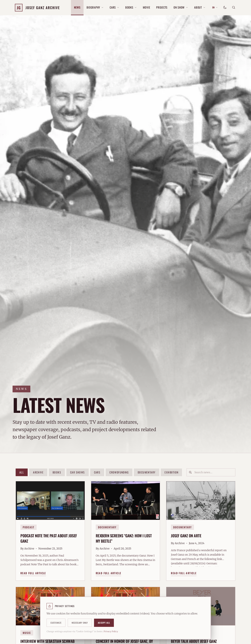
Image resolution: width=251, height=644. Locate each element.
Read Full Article (33, 575)
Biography (95, 7)
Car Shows (78, 472)
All (22, 472)
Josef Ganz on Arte (186, 537)
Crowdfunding (119, 472)
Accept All (104, 623)
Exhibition (171, 472)
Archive (38, 472)
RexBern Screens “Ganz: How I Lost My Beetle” (124, 540)
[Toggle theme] (225, 8)
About (200, 7)
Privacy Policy (111, 631)
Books (131, 7)
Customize (56, 623)
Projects (162, 7)
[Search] (234, 8)
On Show (181, 7)
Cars (114, 7)
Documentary (147, 472)
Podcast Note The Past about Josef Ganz (49, 540)
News (77, 7)
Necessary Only (80, 623)
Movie (147, 7)
